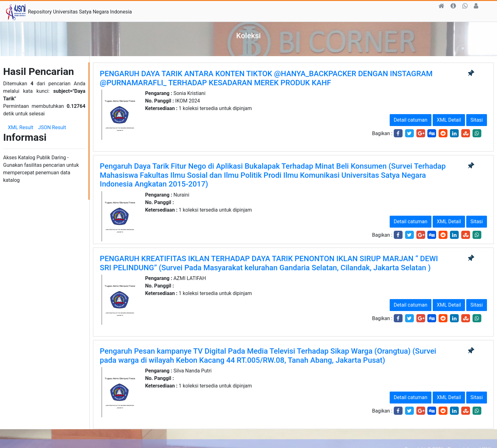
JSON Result (52, 127)
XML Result (21, 127)
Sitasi (476, 120)
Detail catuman (411, 120)
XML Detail (449, 120)
